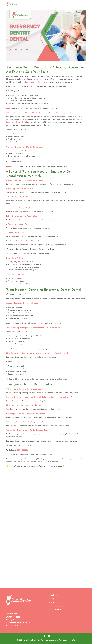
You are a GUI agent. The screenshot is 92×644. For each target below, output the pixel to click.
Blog (52, 599)
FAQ (52, 602)
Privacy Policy (56, 610)
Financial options (57, 606)
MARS (72, 640)
